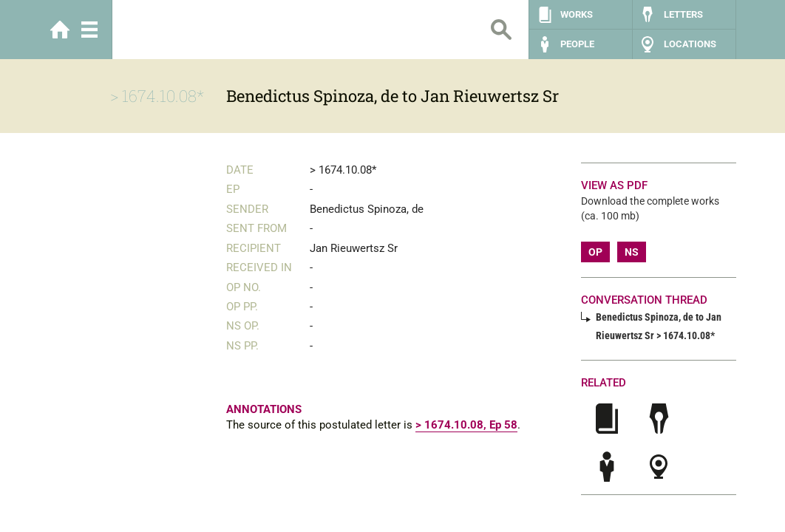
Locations (690, 44)
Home (60, 30)
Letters (683, 14)
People (577, 44)
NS (632, 252)
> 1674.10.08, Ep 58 (466, 425)
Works (577, 14)
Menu (89, 30)
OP (595, 252)
